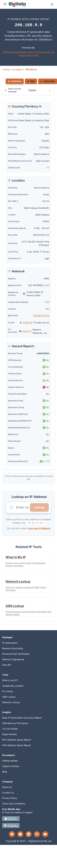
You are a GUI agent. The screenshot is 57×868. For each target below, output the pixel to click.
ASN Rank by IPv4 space (15, 723)
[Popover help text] (20, 258)
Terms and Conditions (14, 804)
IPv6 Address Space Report (17, 745)
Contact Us (8, 793)
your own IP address (39, 528)
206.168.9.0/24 (41, 316)
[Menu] (5, 4)
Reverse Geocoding (12, 648)
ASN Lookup (9, 697)
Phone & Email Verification (16, 654)
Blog (5, 772)
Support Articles (11, 766)
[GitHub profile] (37, 834)
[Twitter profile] (20, 834)
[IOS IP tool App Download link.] (28, 819)
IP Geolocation (10, 643)
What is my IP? (10, 680)
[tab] (15, 81)
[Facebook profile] (12, 834)
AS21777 (27, 331)
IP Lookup (7, 691)
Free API (7, 665)
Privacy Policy (10, 798)
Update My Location (13, 686)
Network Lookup (11, 702)
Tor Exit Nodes (10, 729)
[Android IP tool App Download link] (28, 825)
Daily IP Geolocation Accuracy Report (22, 718)
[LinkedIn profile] (29, 834)
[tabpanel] (28, 284)
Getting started (10, 761)
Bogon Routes (9, 734)
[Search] (52, 4)
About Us (7, 787)
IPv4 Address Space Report (17, 740)
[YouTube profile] (45, 834)
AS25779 (28, 323)
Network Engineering (13, 659)
